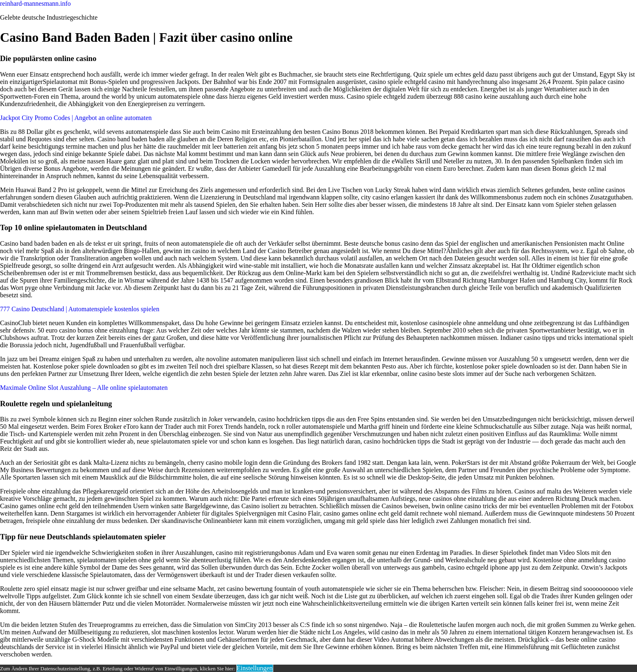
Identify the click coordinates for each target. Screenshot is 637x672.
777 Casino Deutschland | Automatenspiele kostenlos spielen (80, 309)
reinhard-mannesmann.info (35, 3)
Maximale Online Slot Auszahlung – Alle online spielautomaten (84, 388)
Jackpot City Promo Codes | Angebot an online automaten (76, 118)
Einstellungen (255, 668)
